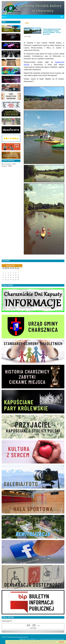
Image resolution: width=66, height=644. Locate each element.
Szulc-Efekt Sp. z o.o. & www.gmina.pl (39, 639)
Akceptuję (61, 642)
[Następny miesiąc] (19, 266)
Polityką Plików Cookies (50, 642)
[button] (19, 26)
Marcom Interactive (58, 639)
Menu (4, 17)
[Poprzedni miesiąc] (2, 266)
